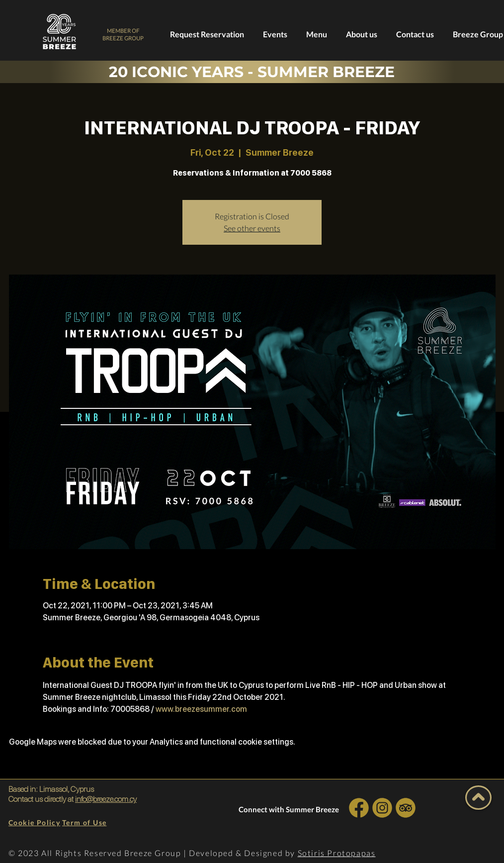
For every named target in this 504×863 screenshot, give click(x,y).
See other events (252, 228)
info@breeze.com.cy (106, 799)
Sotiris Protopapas (337, 853)
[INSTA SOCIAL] (382, 808)
